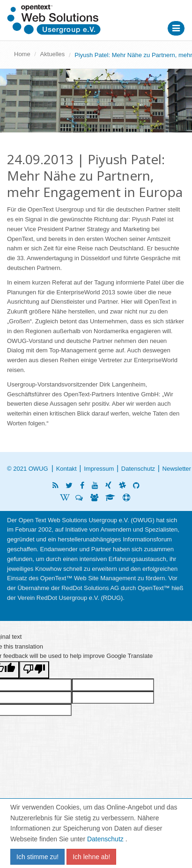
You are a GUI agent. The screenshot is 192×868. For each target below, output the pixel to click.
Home (22, 54)
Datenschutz (138, 469)
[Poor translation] (34, 670)
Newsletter (177, 469)
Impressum (99, 469)
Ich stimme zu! (37, 857)
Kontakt (66, 469)
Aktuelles (53, 54)
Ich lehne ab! (91, 857)
